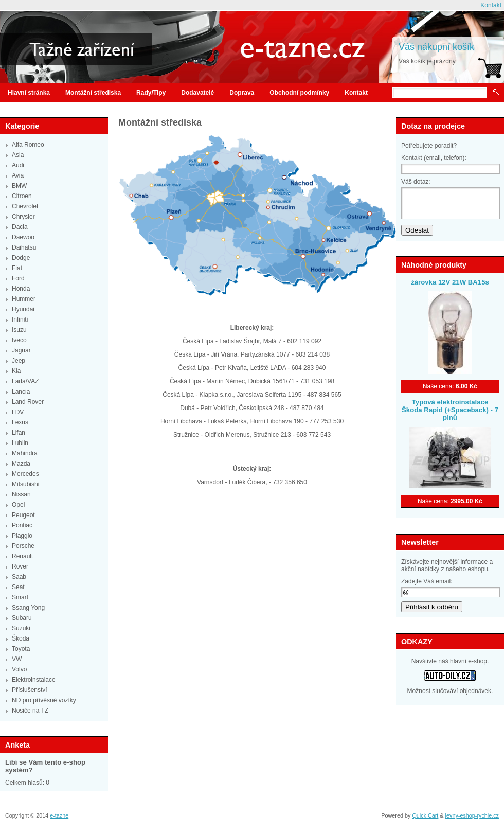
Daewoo (23, 237)
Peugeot (23, 515)
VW (17, 659)
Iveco (19, 340)
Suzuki (21, 628)
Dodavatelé (197, 93)
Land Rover (28, 402)
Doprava (242, 93)
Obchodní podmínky (299, 93)
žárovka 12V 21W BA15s (450, 282)
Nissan (21, 494)
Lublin (20, 443)
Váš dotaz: (416, 182)
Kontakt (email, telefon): (434, 158)
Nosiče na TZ (30, 711)
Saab (19, 577)
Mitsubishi (25, 484)
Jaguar (21, 350)
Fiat (17, 268)
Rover (20, 566)
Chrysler (23, 217)
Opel (18, 505)
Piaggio (22, 536)
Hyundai (23, 309)
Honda (21, 289)
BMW (19, 186)
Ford (18, 278)
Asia (18, 155)
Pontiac (22, 525)
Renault (22, 556)
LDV (18, 412)
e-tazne (59, 815)
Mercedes (25, 474)
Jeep (19, 361)
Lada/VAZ (25, 381)
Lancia (21, 392)
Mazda (21, 464)
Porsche (23, 546)
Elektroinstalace (34, 680)
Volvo (19, 669)
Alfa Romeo (28, 145)
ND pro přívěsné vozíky (44, 700)
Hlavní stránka (29, 93)
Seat (18, 587)
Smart (20, 597)
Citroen (22, 196)
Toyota (21, 649)
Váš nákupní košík (436, 47)
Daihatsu (24, 247)
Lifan (19, 433)
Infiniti (20, 320)
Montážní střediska (93, 93)
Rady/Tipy (151, 93)
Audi (18, 165)
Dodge (21, 258)
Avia (18, 175)
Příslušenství (30, 690)
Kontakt (491, 5)
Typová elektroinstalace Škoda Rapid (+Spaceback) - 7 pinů (450, 410)
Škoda (21, 638)
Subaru (22, 618)
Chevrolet (25, 206)
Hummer (24, 299)
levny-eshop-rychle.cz (472, 815)
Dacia (20, 227)
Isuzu (19, 330)
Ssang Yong (28, 608)
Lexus (20, 422)
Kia (16, 371)
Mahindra (25, 453)
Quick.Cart (425, 815)
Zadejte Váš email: (427, 581)
